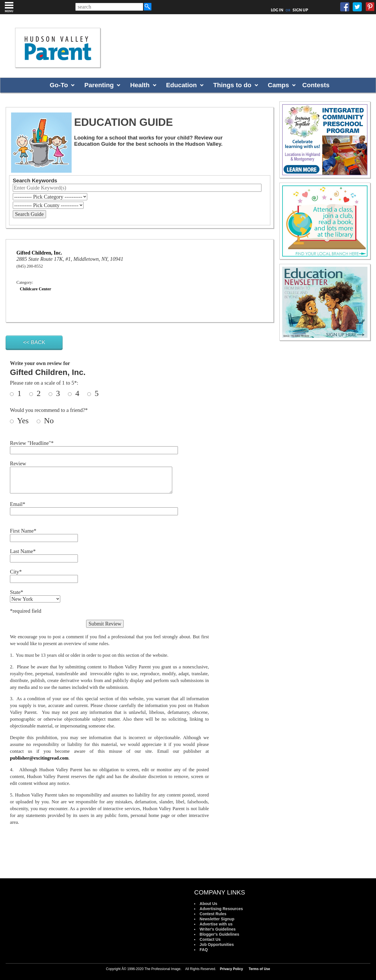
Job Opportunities (217, 944)
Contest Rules (213, 914)
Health (140, 85)
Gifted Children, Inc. (39, 253)
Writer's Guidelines (218, 929)
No (48, 421)
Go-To (59, 85)
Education (181, 85)
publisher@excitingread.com (39, 758)
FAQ (204, 950)
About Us (208, 904)
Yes (26, 421)
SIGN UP (300, 10)
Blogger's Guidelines (219, 934)
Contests (316, 85)
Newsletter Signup (217, 919)
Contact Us (210, 939)
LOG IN (277, 10)
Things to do (232, 85)
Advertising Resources (221, 909)
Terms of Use (259, 969)
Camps (278, 85)
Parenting (99, 85)
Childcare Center (36, 289)
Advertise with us (216, 924)
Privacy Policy (231, 969)
